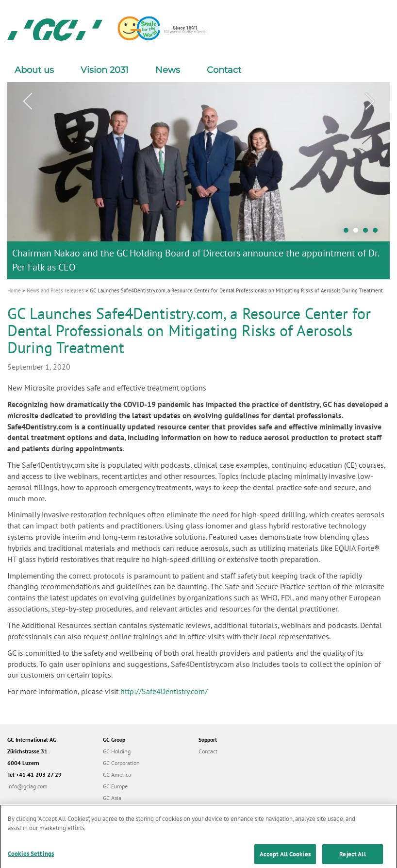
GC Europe (115, 786)
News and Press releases (55, 290)
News (168, 70)
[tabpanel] (198, 180)
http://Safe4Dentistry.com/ (164, 691)
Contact (224, 70)
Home (14, 290)
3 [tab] (368, 233)
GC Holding (117, 751)
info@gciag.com (27, 786)
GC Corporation (121, 763)
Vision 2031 (105, 70)
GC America (117, 774)
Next (370, 102)
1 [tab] (348, 233)
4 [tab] (378, 233)
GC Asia (112, 798)
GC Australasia (121, 809)
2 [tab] (358, 233)
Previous (27, 102)
